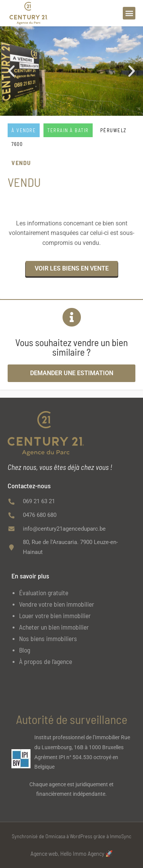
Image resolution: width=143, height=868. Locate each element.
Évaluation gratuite (44, 593)
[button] (129, 13)
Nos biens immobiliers (48, 638)
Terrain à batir (68, 130)
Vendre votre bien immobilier (57, 604)
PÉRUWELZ (113, 130)
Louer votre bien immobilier (55, 615)
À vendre (24, 130)
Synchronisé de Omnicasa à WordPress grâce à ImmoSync (71, 836)
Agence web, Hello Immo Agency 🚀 (72, 853)
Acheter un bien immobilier (54, 627)
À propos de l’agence (46, 661)
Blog (25, 650)
